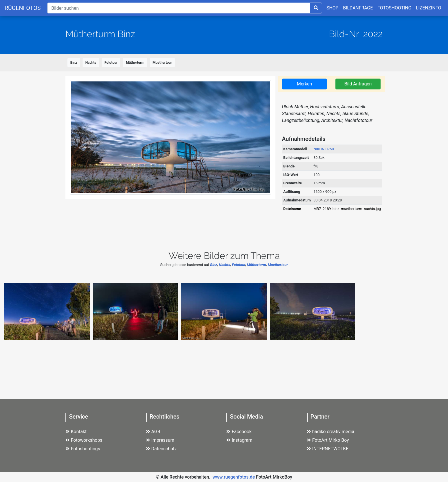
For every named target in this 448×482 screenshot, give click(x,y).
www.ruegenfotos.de (234, 477)
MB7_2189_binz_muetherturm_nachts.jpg (347, 209)
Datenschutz (161, 449)
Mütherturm (135, 63)
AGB (153, 432)
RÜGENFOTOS (23, 8)
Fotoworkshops (84, 440)
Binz (74, 63)
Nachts (91, 63)
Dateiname (292, 209)
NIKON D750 (324, 149)
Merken (304, 84)
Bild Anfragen (358, 84)
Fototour (111, 63)
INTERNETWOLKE (328, 449)
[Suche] (179, 8)
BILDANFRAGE (358, 8)
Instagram (239, 440)
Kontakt (76, 432)
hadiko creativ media (331, 432)
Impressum (160, 440)
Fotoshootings (83, 449)
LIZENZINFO (429, 8)
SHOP (333, 8)
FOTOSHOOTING (394, 8)
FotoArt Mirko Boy (328, 440)
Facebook (239, 432)
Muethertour (162, 63)
